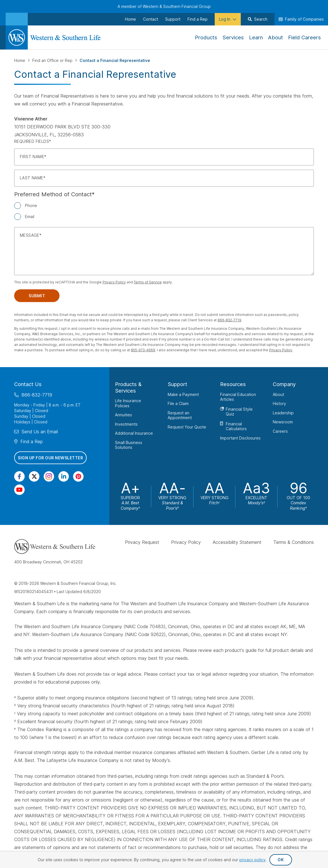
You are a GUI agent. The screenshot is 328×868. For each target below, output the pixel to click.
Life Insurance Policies (128, 403)
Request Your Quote (187, 427)
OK (281, 860)
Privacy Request (142, 542)
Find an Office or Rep (53, 60)
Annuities (123, 415)
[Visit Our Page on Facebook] (19, 476)
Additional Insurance (134, 433)
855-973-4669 (143, 350)
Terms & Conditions (294, 542)
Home (20, 60)
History (279, 403)
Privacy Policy (114, 282)
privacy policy (253, 860)
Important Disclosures (240, 438)
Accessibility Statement (237, 542)
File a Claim (178, 403)
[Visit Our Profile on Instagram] (49, 476)
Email (30, 217)
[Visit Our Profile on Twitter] (34, 476)
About (278, 394)
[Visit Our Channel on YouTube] (19, 490)
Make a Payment (183, 394)
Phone (31, 205)
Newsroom (283, 422)
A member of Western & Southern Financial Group (164, 6)
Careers (280, 431)
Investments (126, 424)
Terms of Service (148, 282)
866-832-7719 (229, 320)
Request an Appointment (180, 415)
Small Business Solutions (129, 445)
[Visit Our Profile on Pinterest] (78, 476)
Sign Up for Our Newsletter (50, 457)
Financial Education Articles (238, 397)
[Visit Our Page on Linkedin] (64, 476)
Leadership (283, 413)
